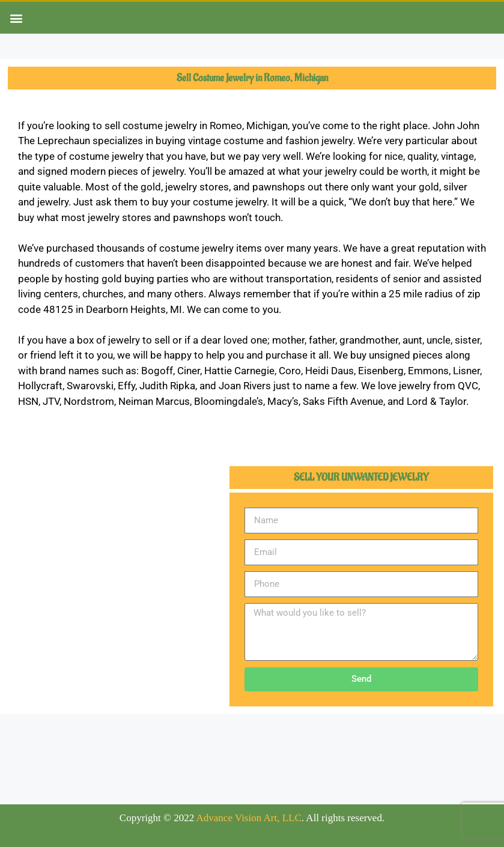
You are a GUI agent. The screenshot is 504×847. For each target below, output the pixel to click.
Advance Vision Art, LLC (249, 818)
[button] (16, 18)
